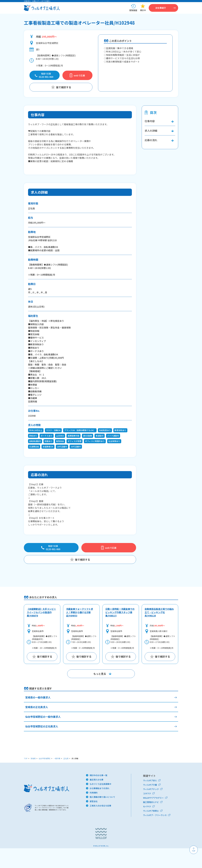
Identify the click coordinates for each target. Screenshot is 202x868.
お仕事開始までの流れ (99, 808)
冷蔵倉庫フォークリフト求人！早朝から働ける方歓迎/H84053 (80, 632)
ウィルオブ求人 (150, 800)
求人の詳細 (39, 193)
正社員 (66, 778)
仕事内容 (38, 115)
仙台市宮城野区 (45, 778)
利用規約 (94, 812)
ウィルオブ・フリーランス (155, 835)
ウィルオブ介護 (150, 804)
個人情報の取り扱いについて (102, 817)
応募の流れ (39, 475)
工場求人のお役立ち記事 (100, 825)
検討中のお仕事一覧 (98, 795)
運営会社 (94, 821)
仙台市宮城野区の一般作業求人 (43, 736)
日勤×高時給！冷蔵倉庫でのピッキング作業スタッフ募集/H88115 (120, 632)
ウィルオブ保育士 (151, 831)
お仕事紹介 (163, 8)
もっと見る (100, 693)
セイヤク (147, 826)
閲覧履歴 (133, 11)
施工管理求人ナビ (151, 822)
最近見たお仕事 (97, 799)
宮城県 (33, 778)
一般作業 (57, 778)
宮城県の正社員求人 (37, 727)
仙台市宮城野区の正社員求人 (42, 746)
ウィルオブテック (151, 809)
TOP (26, 778)
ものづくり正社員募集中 (100, 804)
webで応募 (79, 76)
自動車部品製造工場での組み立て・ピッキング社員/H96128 (159, 632)
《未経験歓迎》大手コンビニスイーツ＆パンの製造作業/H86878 (41, 632)
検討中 (143, 11)
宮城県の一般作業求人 (38, 717)
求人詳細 (75, 778)
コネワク (147, 813)
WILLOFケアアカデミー (153, 817)
